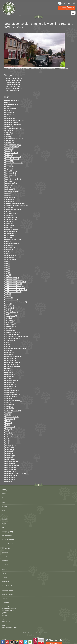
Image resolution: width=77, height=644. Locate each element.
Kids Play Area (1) (11, 260)
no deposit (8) (10, 330)
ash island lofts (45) (12, 123)
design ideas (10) (11, 183)
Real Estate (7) (10, 374)
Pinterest (5, 569)
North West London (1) (13, 338)
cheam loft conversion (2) (14, 163)
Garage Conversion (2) (13, 80)
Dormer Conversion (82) (14, 78)
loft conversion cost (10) (14, 284)
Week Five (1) (10, 447)
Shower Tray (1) (10, 385)
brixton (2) (9, 151)
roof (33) (8, 379)
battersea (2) (9, 141)
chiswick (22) (10, 167)
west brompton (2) (11, 461)
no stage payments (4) (13, 332)
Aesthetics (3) (10, 113)
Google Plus (6, 565)
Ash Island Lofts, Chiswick (9, 544)
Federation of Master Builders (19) (17, 205)
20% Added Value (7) (12, 100)
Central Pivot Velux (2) (13, 159)
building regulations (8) (13, 157)
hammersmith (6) (11, 219)
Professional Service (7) (13, 366)
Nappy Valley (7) (10, 324)
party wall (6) (10, 354)
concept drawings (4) (12, 171)
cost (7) (8, 177)
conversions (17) (11, 175)
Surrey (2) (8, 413)
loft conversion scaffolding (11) (16, 290)
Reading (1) (9, 372)
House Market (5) (11, 235)
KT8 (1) (7, 272)
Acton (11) (9, 106)
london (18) (9, 298)
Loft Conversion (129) (13, 87)
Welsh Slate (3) (10, 459)
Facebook (5, 552)
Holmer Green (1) (11, 233)
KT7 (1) (7, 270)
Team (4, 498)
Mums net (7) (10, 322)
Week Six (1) (9, 453)
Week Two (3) (10, 457)
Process (5, 506)
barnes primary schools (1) (14, 139)
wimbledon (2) (10, 479)
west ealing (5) (10, 463)
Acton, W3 (5, 599)
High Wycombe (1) (11, 231)
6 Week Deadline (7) (12, 104)
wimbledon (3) (10, 477)
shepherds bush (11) (12, 381)
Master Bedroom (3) (12, 312)
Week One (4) (10, 451)
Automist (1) (9, 131)
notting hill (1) (10, 340)
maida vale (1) (10, 306)
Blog (4, 511)
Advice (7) (8, 111)
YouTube (5, 556)
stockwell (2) (9, 405)
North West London (8, 594)
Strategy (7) (9, 407)
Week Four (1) (10, 449)
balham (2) (9, 135)
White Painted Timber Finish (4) (16, 473)
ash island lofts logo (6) (14, 125)
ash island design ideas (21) (15, 121)
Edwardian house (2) (12, 191)
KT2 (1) (7, 262)
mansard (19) (9, 308)
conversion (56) (10, 173)
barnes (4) (9, 137)
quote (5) (8, 370)
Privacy (4, 523)
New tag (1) (9, 328)
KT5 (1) (7, 266)
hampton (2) (9, 221)
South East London (8, 590)
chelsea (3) (9, 165)
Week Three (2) (10, 455)
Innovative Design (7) (12, 244)
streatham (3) (10, 409)
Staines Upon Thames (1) (13, 401)
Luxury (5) (9, 304)
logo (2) (8, 296)
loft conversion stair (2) (13, 292)
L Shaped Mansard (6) (13, 85)
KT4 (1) (7, 264)
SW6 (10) (8, 415)
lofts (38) (8, 294)
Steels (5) (8, 403)
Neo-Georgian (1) (11, 326)
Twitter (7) (8, 429)
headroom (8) (10, 225)
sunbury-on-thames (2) (13, 411)
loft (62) (8, 276)
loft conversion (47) (12, 278)
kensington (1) (10, 258)
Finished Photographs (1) (14, 209)
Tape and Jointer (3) (12, 417)
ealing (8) (8, 187)
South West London (8, 586)
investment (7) (10, 248)
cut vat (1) (9, 181)
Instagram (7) (10, 246)
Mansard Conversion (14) (14, 89)
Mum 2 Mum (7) (10, 320)
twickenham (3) (10, 427)
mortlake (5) (9, 318)
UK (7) (7, 431)
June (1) (8, 254)
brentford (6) (9, 149)
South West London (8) (13, 395)
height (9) (8, 227)
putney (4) (9, 368)
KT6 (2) (7, 268)
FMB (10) (8, 211)
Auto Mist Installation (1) (13, 129)
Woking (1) (9, 481)
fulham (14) (9, 215)
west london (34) (11, 467)
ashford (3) (9, 127)
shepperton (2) (10, 383)
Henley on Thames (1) (12, 229)
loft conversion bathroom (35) (15, 282)
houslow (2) (9, 237)
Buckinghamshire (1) (12, 153)
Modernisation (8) (11, 316)
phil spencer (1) (10, 358)
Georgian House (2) (12, 217)
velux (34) (8, 433)
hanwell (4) (9, 223)
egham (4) (9, 193)
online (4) (8, 350)
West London (6, 582)
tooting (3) (9, 423)
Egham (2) (9, 195)
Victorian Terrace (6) (12, 437)
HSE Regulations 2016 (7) (14, 239)
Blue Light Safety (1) (12, 147)
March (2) (8, 310)
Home (4, 494)
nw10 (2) (8, 342)
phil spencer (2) (10, 360)
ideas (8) (8, 241)
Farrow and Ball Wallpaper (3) (15, 203)
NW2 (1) (8, 346)
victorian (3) (9, 435)
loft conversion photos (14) (14, 286)
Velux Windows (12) (12, 91)
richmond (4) (10, 377)
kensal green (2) (11, 256)
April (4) (8, 117)
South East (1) (10, 389)
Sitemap (5, 515)
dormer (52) (9, 185)
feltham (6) (9, 207)
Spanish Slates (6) (11, 397)
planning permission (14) (13, 362)
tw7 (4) (7, 425)
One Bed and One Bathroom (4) (16, 348)
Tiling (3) (8, 421)
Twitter (4, 573)
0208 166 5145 (6, 622)
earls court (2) (10, 189)
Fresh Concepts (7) (11, 213)
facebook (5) (9, 199)
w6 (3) (7, 443)
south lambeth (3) (11, 393)
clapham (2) (9, 169)
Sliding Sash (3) (10, 387)
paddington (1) (10, 352)
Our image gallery (7, 536)
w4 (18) (8, 441)
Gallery (4, 502)
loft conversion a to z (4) (14, 280)
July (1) (8, 252)
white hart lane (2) (12, 471)
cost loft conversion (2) (13, 179)
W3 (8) (7, 439)
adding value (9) (11, 109)
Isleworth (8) (9, 250)
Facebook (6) (9, 201)
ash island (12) (10, 119)
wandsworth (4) (10, 445)
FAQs (4, 527)
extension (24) (10, 197)
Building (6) (9, 155)
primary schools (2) (12, 364)
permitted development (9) (14, 356)
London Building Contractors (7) (16, 302)
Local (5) (8, 274)
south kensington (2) (12, 391)
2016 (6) (8, 102)
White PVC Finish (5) (12, 475)
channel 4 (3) (10, 161)
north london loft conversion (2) (16, 336)
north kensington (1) (12, 334)
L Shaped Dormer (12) (13, 83)
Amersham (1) (10, 115)
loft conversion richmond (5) (15, 288)
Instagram (5, 561)
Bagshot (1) (9, 133)
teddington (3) (10, 419)
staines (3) (9, 399)
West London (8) (11, 469)
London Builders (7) (12, 300)
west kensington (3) (12, 465)
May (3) (8, 314)
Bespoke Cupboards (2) (13, 145)
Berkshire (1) (9, 143)
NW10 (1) (8, 344)
